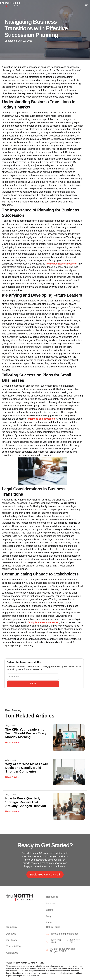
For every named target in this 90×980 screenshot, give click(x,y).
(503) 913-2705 (56, 942)
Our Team (12, 941)
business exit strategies (41, 419)
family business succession (61, 264)
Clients (50, 911)
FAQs (49, 923)
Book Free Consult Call (45, 875)
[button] (87, 4)
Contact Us (12, 953)
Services (51, 904)
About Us (11, 934)
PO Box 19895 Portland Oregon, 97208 (62, 951)
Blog (48, 917)
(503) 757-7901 (75, 942)
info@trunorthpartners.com (65, 934)
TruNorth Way (14, 947)
